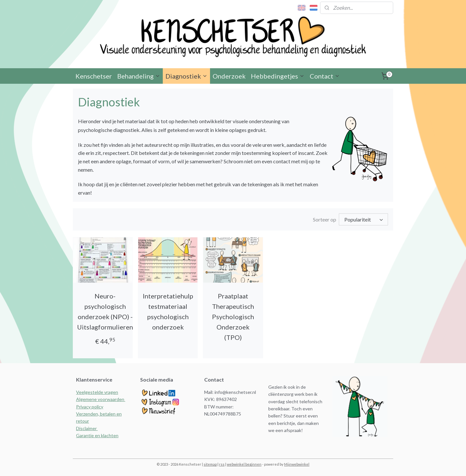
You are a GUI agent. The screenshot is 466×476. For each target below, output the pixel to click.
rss (222, 464)
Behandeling (139, 76)
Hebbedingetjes (278, 76)
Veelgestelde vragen (97, 392)
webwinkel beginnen (244, 464)
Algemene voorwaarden (101, 399)
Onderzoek (229, 76)
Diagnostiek (186, 76)
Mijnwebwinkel (297, 464)
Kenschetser (94, 76)
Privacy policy (90, 407)
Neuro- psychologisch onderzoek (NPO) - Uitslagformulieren (105, 311)
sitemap (210, 464)
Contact (325, 76)
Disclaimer (87, 428)
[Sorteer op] (363, 219)
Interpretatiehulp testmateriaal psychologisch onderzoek (168, 311)
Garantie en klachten (97, 435)
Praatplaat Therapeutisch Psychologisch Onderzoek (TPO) (233, 317)
